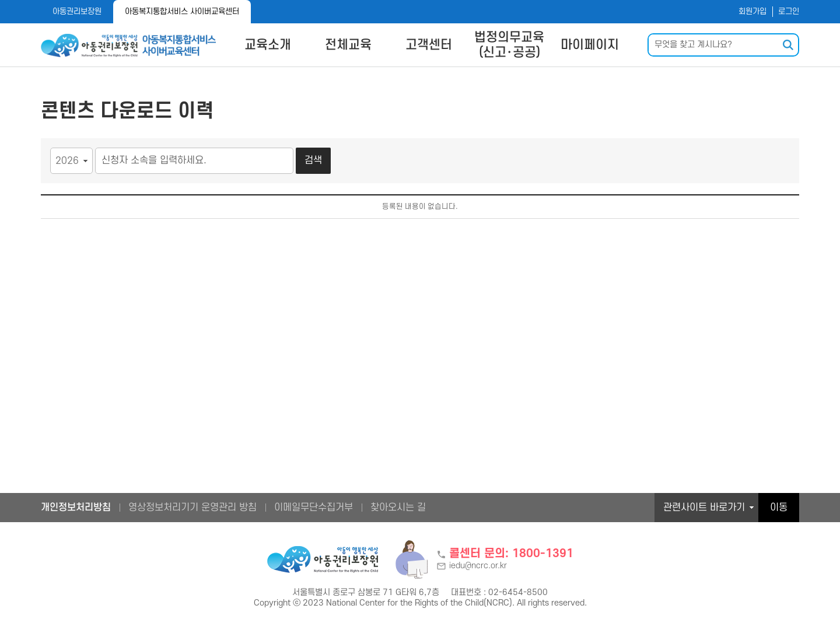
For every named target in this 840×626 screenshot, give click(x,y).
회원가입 (752, 11)
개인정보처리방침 (76, 508)
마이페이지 (590, 45)
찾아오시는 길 (398, 508)
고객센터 (429, 45)
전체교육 (348, 45)
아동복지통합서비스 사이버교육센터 (182, 11)
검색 (313, 160)
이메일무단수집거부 (314, 508)
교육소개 (268, 45)
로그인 (789, 11)
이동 (779, 508)
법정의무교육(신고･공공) (509, 45)
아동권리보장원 (77, 11)
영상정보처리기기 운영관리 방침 (192, 508)
